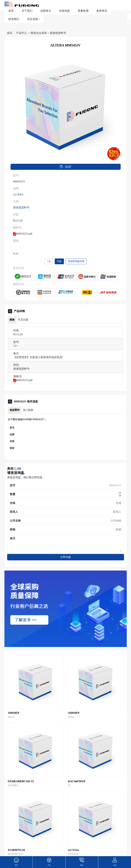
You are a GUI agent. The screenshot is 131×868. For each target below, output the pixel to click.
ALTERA (18, 194)
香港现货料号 (58, 33)
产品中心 (22, 33)
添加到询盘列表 (76, 261)
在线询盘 (64, 11)
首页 (11, 11)
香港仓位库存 (39, 33)
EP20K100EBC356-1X (21, 781)
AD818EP (14, 713)
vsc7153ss (73, 850)
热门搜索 (28, 410)
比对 (66, 167)
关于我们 (27, 11)
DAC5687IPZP (77, 781)
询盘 (59, 261)
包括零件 (15, 410)
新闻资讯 (102, 11)
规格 (12, 320)
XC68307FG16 (16, 850)
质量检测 (83, 11)
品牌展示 (46, 11)
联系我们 (14, 19)
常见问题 (23, 320)
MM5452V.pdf (23, 380)
